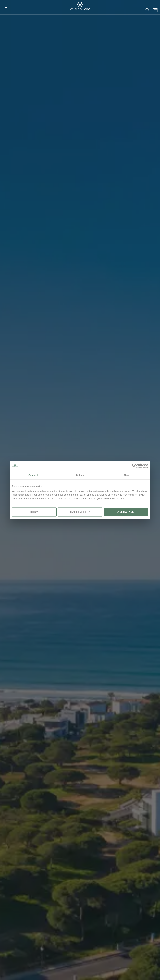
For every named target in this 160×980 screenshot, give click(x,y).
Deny (34, 512)
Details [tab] (80, 475)
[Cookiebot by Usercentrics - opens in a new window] (134, 466)
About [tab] (127, 475)
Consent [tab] (33, 475)
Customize (80, 512)
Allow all (126, 512)
